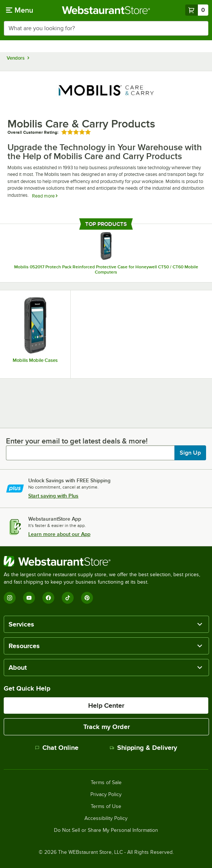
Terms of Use (106, 807)
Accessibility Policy (106, 818)
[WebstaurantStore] (106, 561)
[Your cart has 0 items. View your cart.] (197, 10)
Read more (45, 196)
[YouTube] (29, 598)
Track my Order (107, 727)
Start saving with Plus (53, 496)
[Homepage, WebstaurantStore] (106, 10)
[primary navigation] (20, 10)
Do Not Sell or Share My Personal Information (106, 830)
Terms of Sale (106, 783)
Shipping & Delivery (143, 748)
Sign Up (190, 453)
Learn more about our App (59, 534)
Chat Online (57, 748)
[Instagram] (10, 598)
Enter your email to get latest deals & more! (77, 441)
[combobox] (106, 28)
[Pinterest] (87, 598)
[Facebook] (48, 598)
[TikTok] (68, 598)
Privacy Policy (106, 795)
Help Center (106, 706)
